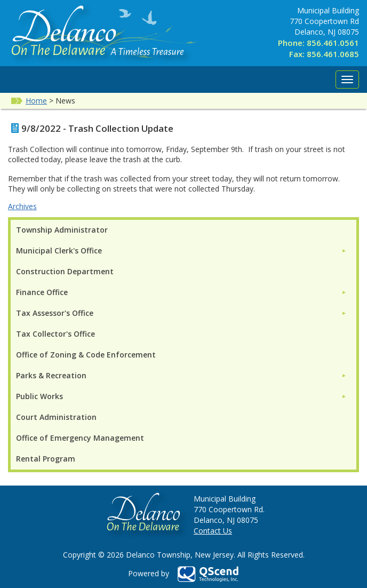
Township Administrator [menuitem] (62, 230)
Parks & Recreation (51, 375)
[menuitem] (181, 251)
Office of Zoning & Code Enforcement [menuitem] (86, 355)
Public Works (39, 396)
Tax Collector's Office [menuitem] (55, 334)
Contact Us (213, 531)
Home (36, 101)
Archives (22, 206)
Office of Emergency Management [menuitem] (80, 438)
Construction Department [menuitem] (65, 271)
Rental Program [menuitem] (46, 459)
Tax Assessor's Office (55, 313)
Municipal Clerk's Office (59, 251)
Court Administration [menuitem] (56, 417)
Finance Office (42, 292)
